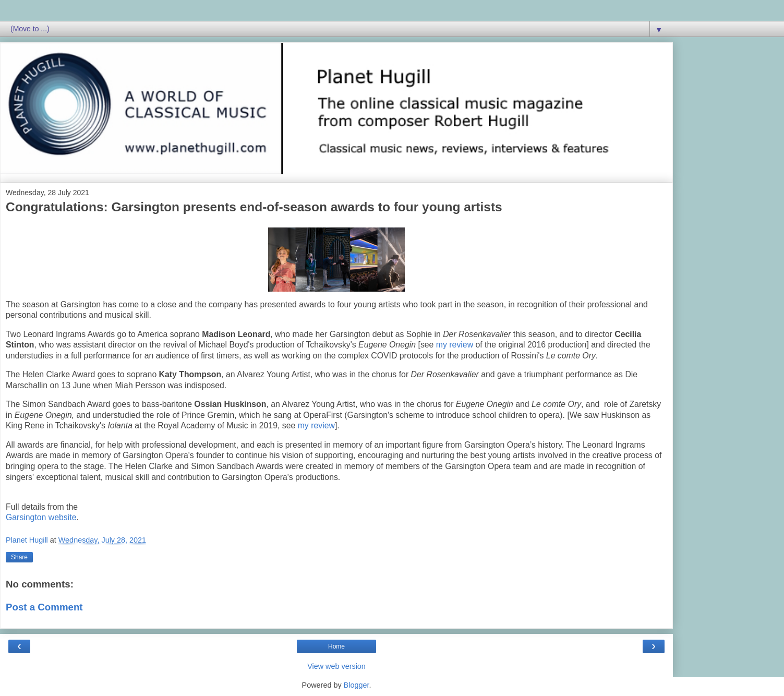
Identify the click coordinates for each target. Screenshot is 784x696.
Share (19, 557)
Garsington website (41, 517)
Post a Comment (44, 607)
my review (455, 345)
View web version (336, 666)
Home (336, 646)
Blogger (357, 685)
